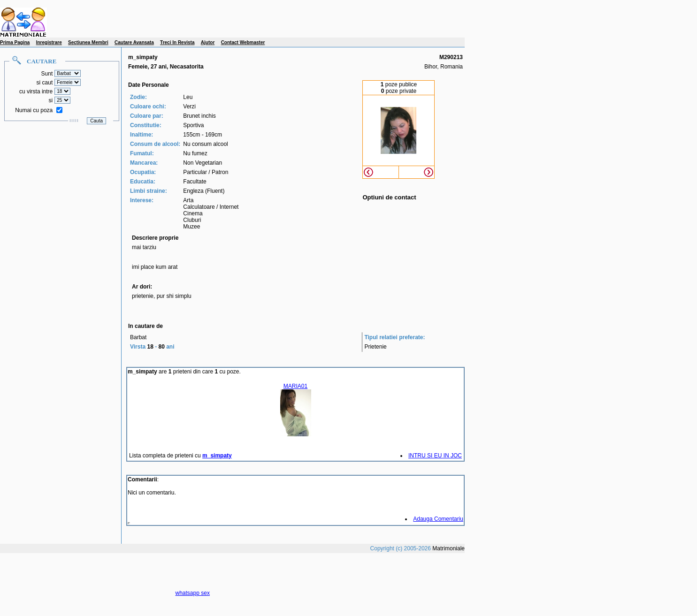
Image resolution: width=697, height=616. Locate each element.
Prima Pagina (15, 42)
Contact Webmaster (243, 42)
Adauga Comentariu (438, 519)
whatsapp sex (193, 593)
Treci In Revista (177, 42)
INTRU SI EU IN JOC (435, 456)
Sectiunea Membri (88, 42)
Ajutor (208, 42)
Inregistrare (49, 42)
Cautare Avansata (134, 42)
